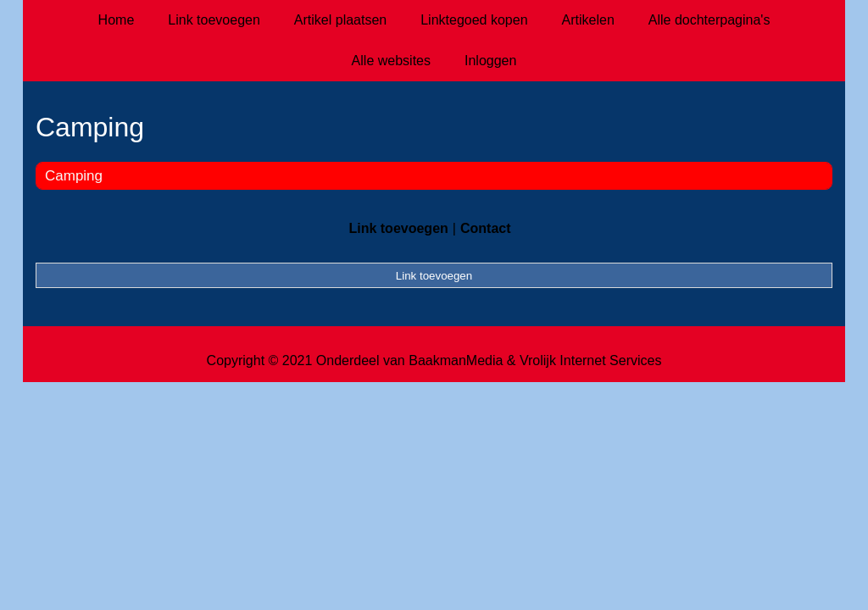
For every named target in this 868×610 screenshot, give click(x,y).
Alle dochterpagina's (709, 20)
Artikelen (588, 20)
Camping (74, 176)
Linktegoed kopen (474, 20)
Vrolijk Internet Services (590, 360)
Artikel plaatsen (340, 20)
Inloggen (490, 61)
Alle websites (391, 61)
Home (117, 20)
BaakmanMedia (456, 360)
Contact (486, 228)
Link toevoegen (214, 20)
